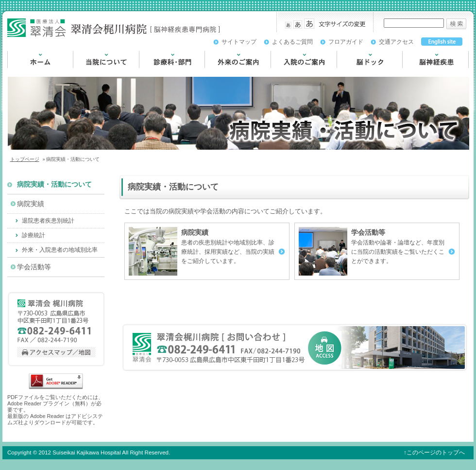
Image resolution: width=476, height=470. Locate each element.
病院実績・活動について (54, 184)
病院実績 (31, 204)
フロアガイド (346, 42)
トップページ (25, 159)
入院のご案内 (291, 73)
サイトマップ (239, 42)
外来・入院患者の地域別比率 (60, 250)
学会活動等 (34, 267)
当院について (93, 73)
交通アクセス (396, 42)
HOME (17, 73)
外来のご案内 (225, 73)
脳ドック (350, 73)
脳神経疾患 (419, 73)
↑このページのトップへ (434, 453)
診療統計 (34, 235)
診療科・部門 (159, 73)
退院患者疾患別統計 (48, 221)
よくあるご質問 (292, 42)
